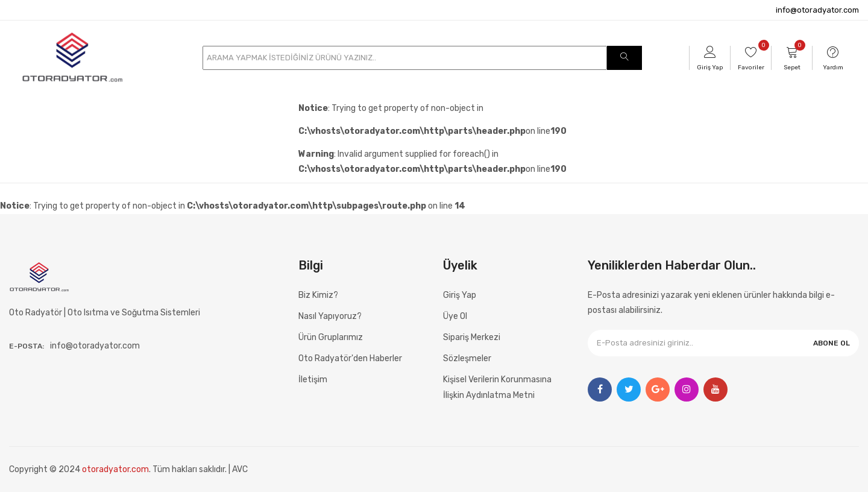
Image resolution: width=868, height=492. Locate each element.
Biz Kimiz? (318, 295)
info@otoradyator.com (817, 10)
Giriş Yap (460, 295)
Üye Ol (455, 316)
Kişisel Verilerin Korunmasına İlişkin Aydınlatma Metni (497, 387)
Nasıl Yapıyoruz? (330, 316)
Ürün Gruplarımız (331, 337)
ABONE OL (832, 343)
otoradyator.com (115, 469)
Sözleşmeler (467, 358)
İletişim (313, 380)
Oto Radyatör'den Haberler (350, 358)
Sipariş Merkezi (472, 337)
